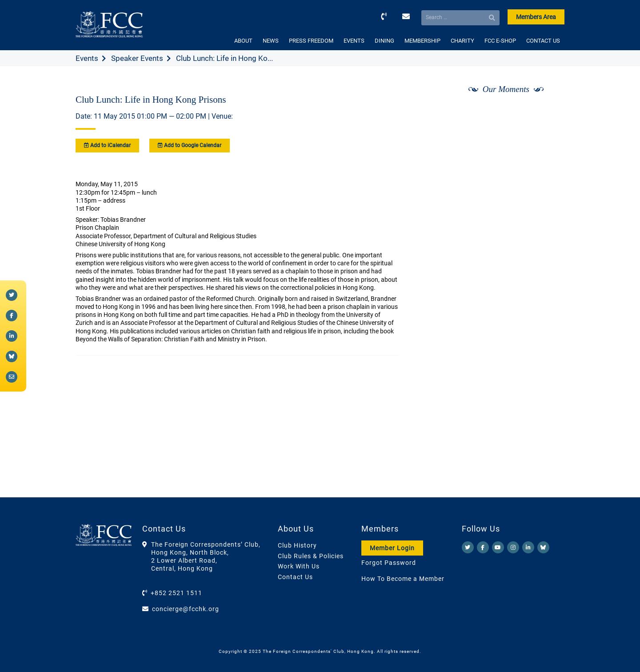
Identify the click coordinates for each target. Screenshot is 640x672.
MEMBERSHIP (422, 41)
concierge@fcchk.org (186, 609)
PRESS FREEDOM (311, 41)
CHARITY (462, 41)
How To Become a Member (403, 579)
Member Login (392, 548)
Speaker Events (137, 58)
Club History (297, 545)
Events (87, 58)
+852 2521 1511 (176, 593)
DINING (384, 41)
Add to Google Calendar (190, 145)
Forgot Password (389, 563)
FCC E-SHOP (500, 41)
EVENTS (354, 41)
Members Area (536, 17)
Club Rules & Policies (311, 556)
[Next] (548, 112)
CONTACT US (543, 41)
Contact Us (295, 577)
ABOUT (243, 41)
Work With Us (299, 566)
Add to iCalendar (107, 145)
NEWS (271, 41)
